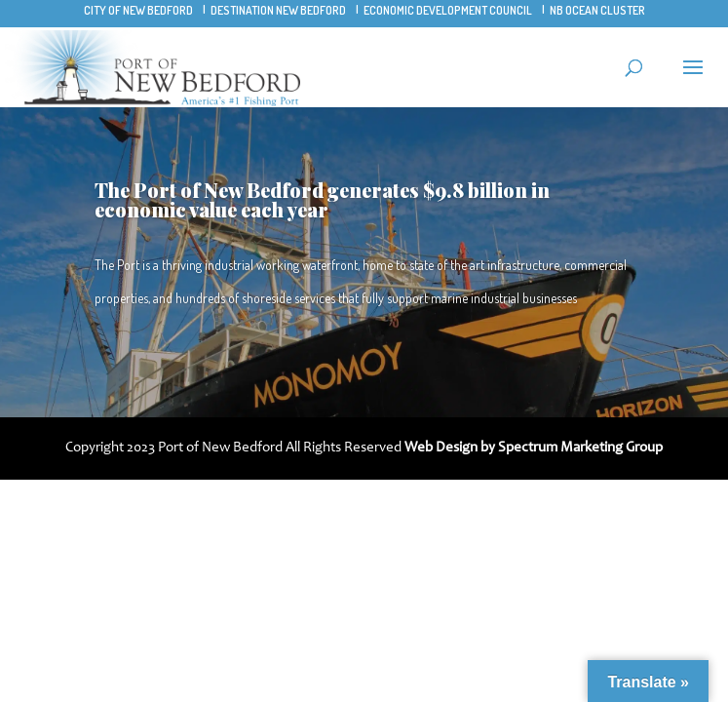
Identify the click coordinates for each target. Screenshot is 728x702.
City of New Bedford (138, 10)
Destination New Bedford (278, 10)
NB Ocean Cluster (597, 10)
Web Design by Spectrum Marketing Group (534, 448)
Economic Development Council (448, 10)
